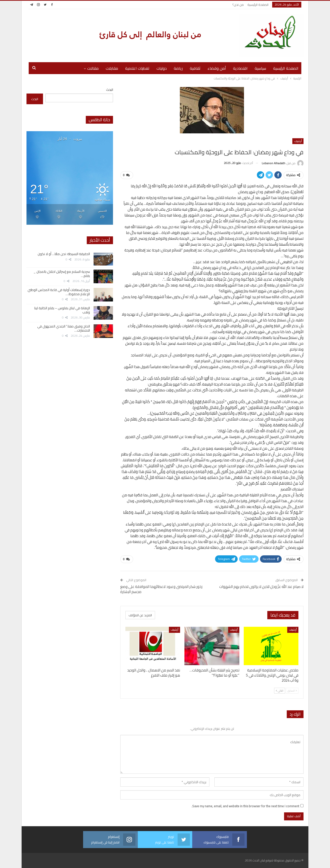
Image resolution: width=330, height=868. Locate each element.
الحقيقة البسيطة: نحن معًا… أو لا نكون (64, 254)
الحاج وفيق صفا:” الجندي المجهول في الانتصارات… (64, 328)
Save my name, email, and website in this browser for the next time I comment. (245, 806)
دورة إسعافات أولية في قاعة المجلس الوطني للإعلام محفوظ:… (59, 292)
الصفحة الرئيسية (258, 5)
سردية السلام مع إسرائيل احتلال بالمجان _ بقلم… (62, 274)
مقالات (93, 68)
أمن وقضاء (217, 68)
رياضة (178, 68)
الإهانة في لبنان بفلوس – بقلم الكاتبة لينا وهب (62, 310)
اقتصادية (240, 68)
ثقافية (195, 68)
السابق (292, 691)
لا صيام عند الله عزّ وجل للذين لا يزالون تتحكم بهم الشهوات (261, 587)
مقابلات (112, 68)
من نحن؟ (238, 5)
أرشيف (298, 141)
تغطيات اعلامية (137, 68)
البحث (109, 90)
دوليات (162, 68)
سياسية (260, 68)
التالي (280, 691)
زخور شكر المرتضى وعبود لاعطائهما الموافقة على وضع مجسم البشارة (161, 589)
